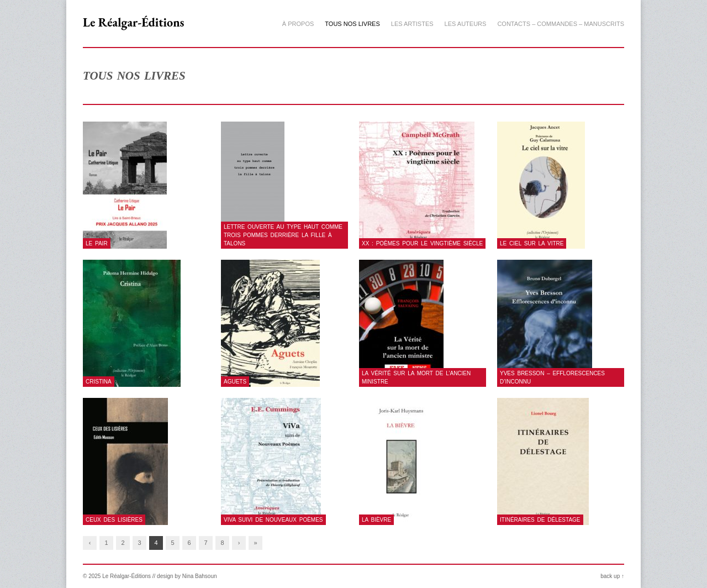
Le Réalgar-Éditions (134, 22)
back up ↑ (612, 576)
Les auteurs (466, 24)
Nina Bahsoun (200, 576)
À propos (298, 24)
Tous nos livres (352, 24)
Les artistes (412, 24)
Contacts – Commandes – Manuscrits (561, 24)
